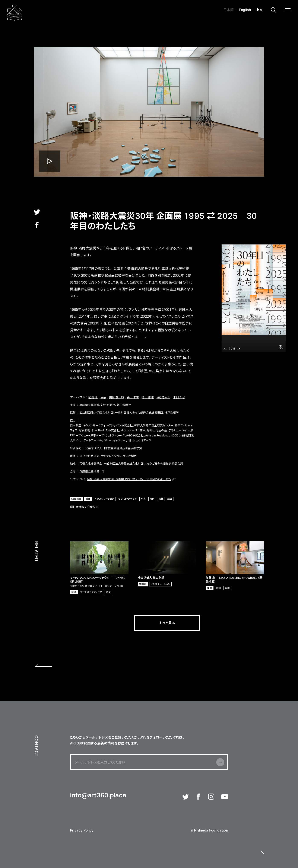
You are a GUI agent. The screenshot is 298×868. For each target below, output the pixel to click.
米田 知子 (179, 397)
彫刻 (152, 499)
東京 (210, 588)
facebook (37, 225)
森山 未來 (133, 397)
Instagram (212, 797)
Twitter (186, 797)
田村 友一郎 (117, 397)
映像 (161, 499)
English (245, 10)
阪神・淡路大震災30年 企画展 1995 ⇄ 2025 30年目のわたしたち (129, 479)
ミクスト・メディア (128, 499)
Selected (76, 499)
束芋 (103, 397)
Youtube (225, 797)
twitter (37, 212)
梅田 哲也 (148, 397)
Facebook (199, 797)
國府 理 (93, 397)
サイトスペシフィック (91, 592)
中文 (259, 10)
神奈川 (143, 584)
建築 (108, 592)
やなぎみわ (163, 397)
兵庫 (88, 499)
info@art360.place (98, 796)
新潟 (74, 592)
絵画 (170, 499)
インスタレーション (104, 499)
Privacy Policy (82, 831)
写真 (143, 499)
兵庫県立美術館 (89, 471)
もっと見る (167, 623)
